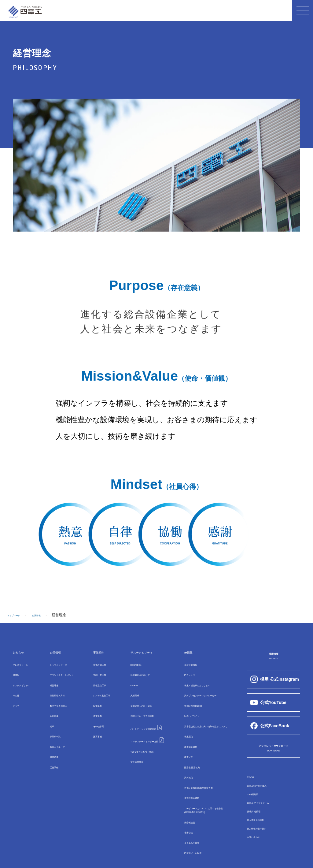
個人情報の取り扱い (263, 834)
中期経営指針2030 (187, 700)
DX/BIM (123, 682)
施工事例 (93, 726)
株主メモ (179, 744)
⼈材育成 (124, 691)
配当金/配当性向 (185, 753)
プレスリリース (26, 664)
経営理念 (51, 682)
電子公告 (179, 813)
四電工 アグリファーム (266, 809)
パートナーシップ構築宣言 (142, 717)
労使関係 (51, 753)
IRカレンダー (183, 673)
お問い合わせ (258, 843)
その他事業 (95, 717)
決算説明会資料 (185, 780)
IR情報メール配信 (187, 830)
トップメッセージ (58, 664)
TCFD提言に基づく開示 (136, 736)
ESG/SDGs (126, 664)
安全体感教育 (127, 745)
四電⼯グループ (57, 735)
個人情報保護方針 (262, 826)
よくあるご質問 (185, 821)
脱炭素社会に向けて (133, 673)
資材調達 (51, 744)
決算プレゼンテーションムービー (200, 691)
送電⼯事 (93, 709)
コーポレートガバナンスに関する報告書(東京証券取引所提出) (205, 792)
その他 (18, 691)
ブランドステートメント (64, 673)
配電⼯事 (93, 700)
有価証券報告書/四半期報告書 (196, 771)
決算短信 (179, 762)
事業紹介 (95, 652)
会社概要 (51, 709)
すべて (18, 700)
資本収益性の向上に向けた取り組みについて (209, 717)
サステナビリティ (28, 682)
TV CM (253, 783)
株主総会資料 (183, 735)
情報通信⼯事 (97, 682)
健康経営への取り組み (135, 700)
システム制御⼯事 (100, 691)
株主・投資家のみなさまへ (194, 682)
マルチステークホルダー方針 (144, 726)
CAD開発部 (256, 800)
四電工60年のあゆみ (264, 792)
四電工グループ (137, 709)
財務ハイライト (185, 709)
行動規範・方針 (57, 691)
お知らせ (23, 652)
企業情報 (53, 652)
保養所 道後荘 (258, 817)
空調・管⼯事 (97, 673)
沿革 (47, 717)
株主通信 (179, 726)
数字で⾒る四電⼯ (58, 700)
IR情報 (18, 673)
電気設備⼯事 (97, 664)
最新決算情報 (183, 664)
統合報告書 (181, 804)
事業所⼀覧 (53, 726)
